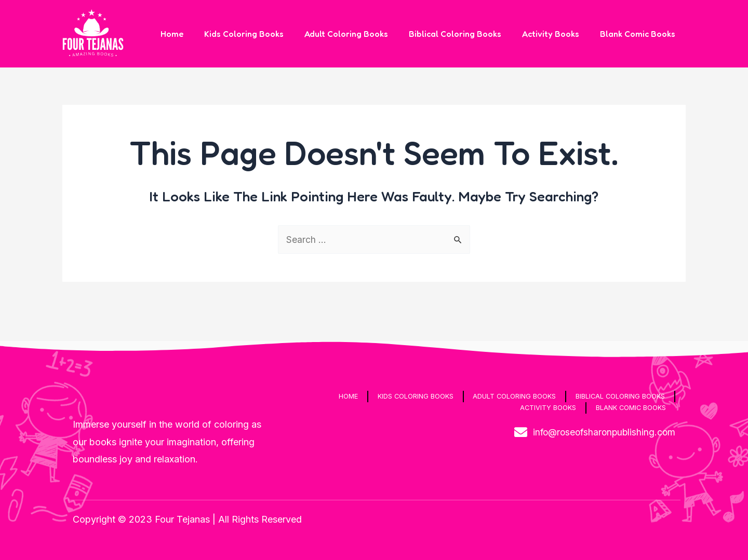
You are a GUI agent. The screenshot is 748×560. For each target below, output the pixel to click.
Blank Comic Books (640, 34)
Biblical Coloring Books (465, 34)
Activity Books (557, 34)
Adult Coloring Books (361, 34)
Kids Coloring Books (263, 34)
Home (195, 34)
